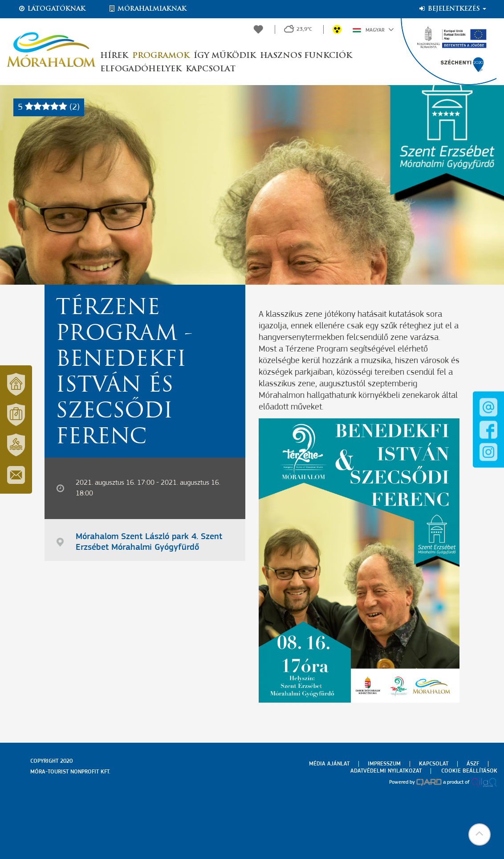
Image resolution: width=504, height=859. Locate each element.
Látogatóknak (52, 9)
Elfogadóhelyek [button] (141, 69)
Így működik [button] (225, 56)
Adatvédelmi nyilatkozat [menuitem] (386, 771)
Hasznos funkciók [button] (306, 56)
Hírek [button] (114, 56)
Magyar (373, 29)
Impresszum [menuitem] (384, 764)
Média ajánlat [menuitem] (329, 764)
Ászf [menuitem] (473, 764)
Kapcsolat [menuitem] (434, 764)
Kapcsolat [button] (211, 69)
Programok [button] (161, 56)
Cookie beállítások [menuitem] (469, 771)
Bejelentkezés (452, 9)
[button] (480, 834)
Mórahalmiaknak (147, 9)
